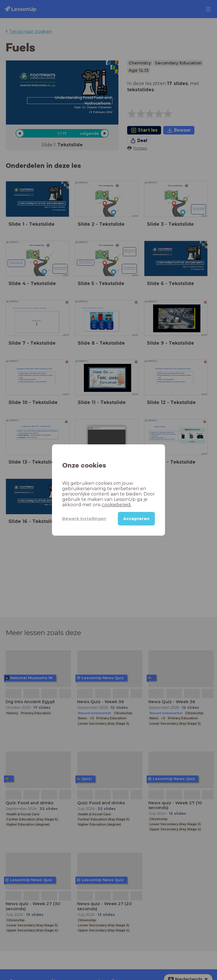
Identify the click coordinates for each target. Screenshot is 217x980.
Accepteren (136, 519)
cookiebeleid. (117, 505)
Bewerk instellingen (84, 519)
